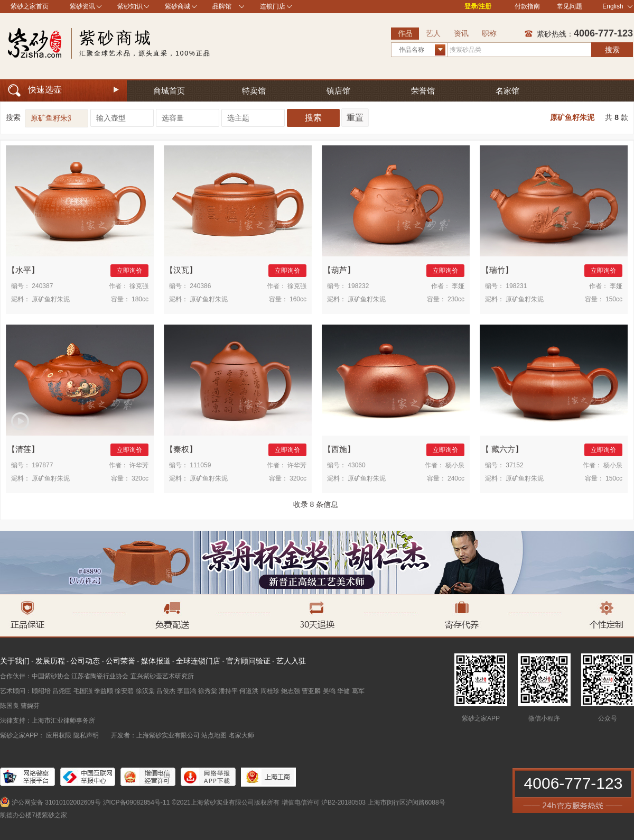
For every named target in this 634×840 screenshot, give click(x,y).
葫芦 (339, 270)
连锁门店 (273, 6)
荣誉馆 (423, 91)
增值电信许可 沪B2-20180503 (324, 802)
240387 (42, 286)
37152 (514, 465)
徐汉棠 (145, 691)
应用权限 (59, 735)
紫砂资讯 (82, 6)
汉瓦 (181, 270)
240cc (456, 478)
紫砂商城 (178, 6)
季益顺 (104, 691)
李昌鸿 (187, 691)
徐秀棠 (208, 691)
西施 (339, 449)
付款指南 (527, 6)
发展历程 (50, 661)
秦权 (181, 449)
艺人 (433, 33)
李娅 (458, 286)
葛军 (358, 691)
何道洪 (249, 691)
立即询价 (129, 271)
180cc (140, 299)
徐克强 (139, 286)
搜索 (612, 50)
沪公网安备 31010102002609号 (56, 802)
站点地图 (214, 735)
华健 (343, 691)
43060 (356, 465)
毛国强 (83, 691)
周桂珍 (270, 691)
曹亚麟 (311, 691)
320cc (140, 478)
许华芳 (139, 465)
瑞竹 (497, 270)
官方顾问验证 (248, 661)
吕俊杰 (166, 691)
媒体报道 (156, 661)
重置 (355, 118)
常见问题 (570, 6)
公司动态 (85, 661)
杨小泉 (455, 465)
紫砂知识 (130, 6)
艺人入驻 (291, 661)
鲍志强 (291, 691)
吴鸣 (329, 691)
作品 (405, 33)
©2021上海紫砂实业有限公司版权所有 (226, 802)
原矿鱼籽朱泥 (572, 117)
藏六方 (502, 449)
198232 (358, 286)
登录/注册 (478, 6)
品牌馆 (222, 6)
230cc (456, 299)
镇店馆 (338, 91)
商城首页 (169, 91)
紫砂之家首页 (30, 6)
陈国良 (10, 706)
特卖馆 (254, 91)
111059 (200, 465)
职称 (489, 33)
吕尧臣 (62, 691)
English (617, 6)
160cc (298, 299)
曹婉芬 (30, 706)
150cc (614, 299)
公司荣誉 (120, 661)
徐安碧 (124, 691)
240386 (200, 286)
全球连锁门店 (198, 661)
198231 (516, 286)
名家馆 (507, 91)
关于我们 (15, 661)
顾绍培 (41, 691)
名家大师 (241, 735)
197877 (42, 465)
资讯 (461, 33)
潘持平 (228, 691)
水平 (23, 270)
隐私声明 (86, 735)
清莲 (23, 449)
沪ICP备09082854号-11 (137, 802)
